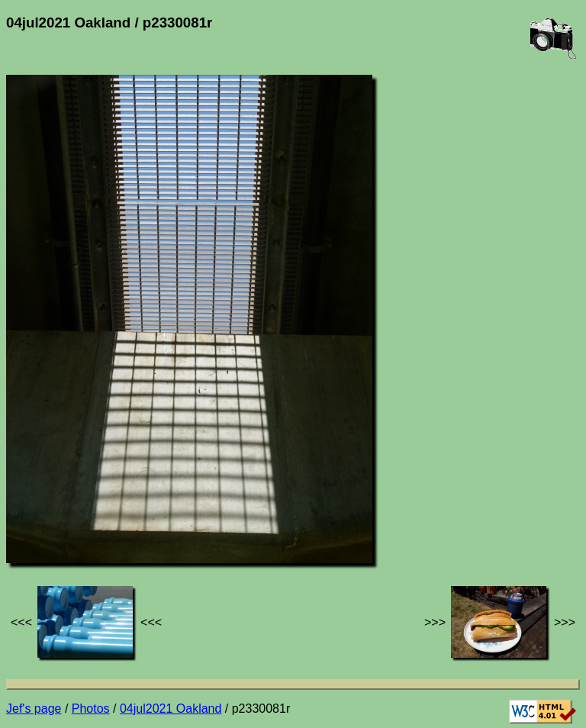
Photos (91, 709)
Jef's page (34, 709)
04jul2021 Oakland (171, 709)
